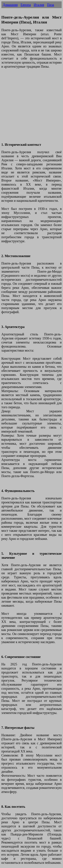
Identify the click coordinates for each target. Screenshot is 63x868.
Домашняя (10, 5)
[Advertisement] (32, 108)
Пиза (51, 5)
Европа (26, 5)
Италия (39, 5)
